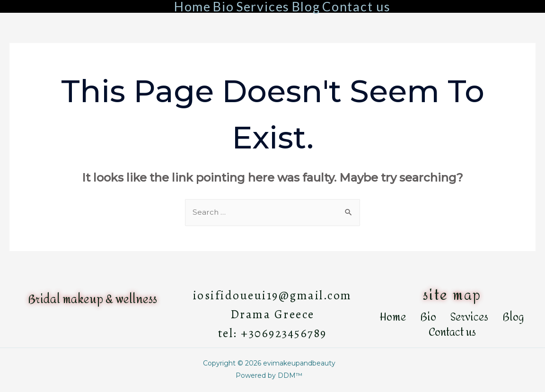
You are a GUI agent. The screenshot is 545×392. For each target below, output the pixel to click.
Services (263, 6)
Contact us (356, 6)
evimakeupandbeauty (299, 364)
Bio (223, 6)
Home (193, 6)
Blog (306, 6)
